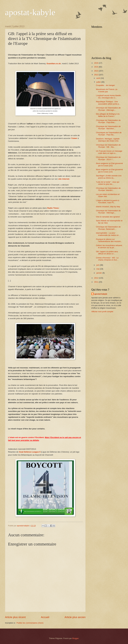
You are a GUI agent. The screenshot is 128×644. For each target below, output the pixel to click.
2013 (97, 75)
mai (98, 269)
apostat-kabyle (30, 12)
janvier (99, 273)
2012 (97, 278)
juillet (99, 82)
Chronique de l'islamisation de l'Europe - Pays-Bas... (108, 121)
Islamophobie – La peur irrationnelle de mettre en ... (108, 234)
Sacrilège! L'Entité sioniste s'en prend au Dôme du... (109, 177)
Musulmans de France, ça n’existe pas (107, 90)
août (98, 78)
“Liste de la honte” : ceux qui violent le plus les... (108, 183)
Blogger (76, 638)
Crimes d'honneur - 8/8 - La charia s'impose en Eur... (107, 259)
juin (98, 265)
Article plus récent (15, 617)
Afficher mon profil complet (102, 312)
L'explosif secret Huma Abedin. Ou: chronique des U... (109, 97)
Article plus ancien (75, 617)
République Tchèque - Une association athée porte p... (108, 103)
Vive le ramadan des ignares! (108, 217)
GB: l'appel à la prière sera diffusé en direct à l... (107, 253)
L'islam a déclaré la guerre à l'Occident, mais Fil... (108, 201)
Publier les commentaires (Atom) (30, 623)
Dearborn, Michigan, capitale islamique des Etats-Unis (108, 140)
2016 (97, 63)
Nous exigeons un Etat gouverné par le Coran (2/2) (109, 164)
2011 (97, 282)
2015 (97, 67)
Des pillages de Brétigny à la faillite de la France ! (108, 115)
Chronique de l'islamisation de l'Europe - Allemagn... (108, 109)
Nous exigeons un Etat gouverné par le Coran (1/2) (109, 171)
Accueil (45, 617)
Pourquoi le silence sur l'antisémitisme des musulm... (109, 240)
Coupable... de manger (105, 85)
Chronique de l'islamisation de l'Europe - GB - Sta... (108, 146)
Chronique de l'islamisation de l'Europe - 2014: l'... (108, 158)
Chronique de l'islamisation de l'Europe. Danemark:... (108, 228)
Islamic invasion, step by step (108, 207)
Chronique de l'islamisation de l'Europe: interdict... (108, 189)
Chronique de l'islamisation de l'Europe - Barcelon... (108, 127)
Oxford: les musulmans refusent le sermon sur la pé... (109, 246)
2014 (97, 71)
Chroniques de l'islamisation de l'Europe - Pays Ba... (109, 134)
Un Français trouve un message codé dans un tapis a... (109, 152)
